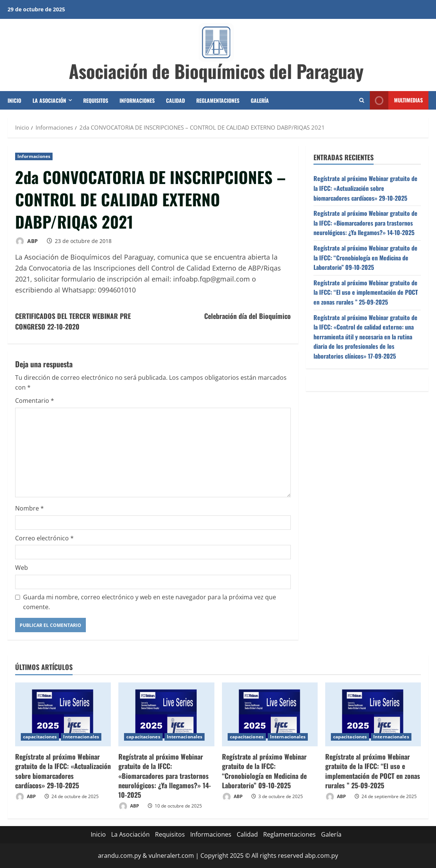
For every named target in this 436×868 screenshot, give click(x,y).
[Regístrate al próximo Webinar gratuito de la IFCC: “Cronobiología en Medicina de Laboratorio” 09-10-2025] (270, 714)
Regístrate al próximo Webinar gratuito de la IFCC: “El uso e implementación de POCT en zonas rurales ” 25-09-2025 (366, 292)
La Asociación (49, 100)
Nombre (29, 508)
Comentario (35, 401)
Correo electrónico (44, 538)
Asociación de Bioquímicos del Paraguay (216, 71)
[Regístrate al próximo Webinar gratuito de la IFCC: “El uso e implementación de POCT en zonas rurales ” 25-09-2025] (373, 714)
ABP (26, 241)
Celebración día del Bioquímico (247, 316)
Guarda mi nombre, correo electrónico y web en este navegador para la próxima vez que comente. (150, 602)
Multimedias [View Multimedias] (396, 100)
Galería (260, 100)
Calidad (175, 100)
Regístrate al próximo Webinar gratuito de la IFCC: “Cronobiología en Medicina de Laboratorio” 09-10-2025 (365, 258)
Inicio (14, 100)
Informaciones (137, 100)
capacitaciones (40, 737)
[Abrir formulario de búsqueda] (362, 100)
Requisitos (96, 100)
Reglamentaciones (218, 100)
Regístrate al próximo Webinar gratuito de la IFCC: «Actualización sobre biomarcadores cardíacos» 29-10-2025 (365, 188)
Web (22, 568)
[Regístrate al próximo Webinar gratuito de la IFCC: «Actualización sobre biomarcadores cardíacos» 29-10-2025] (63, 714)
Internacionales (81, 737)
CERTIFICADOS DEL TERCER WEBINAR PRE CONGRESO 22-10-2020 (73, 321)
